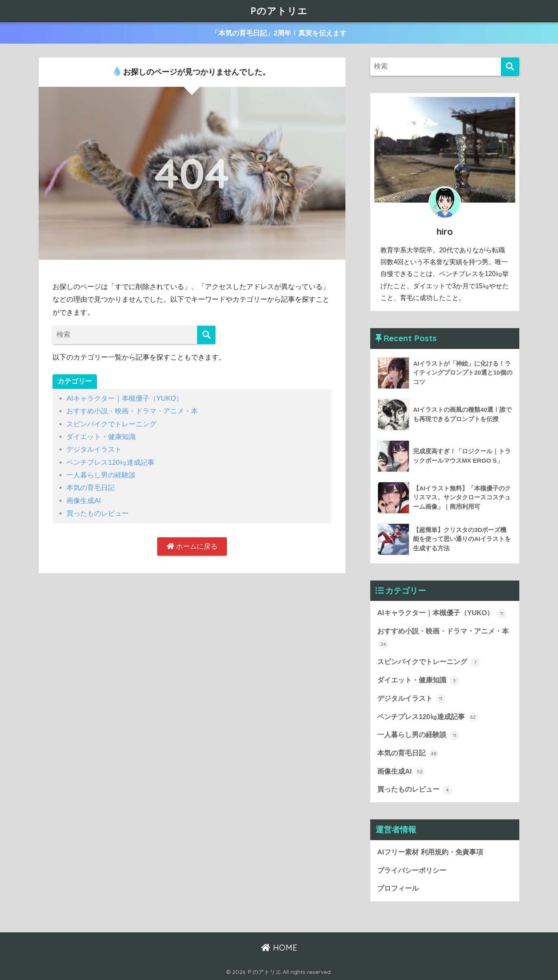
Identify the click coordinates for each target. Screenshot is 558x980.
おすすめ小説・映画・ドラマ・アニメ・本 (132, 411)
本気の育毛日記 (91, 488)
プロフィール (398, 888)
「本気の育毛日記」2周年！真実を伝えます (279, 33)
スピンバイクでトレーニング (111, 424)
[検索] (206, 335)
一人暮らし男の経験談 (101, 475)
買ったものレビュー (98, 513)
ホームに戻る (192, 546)
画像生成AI (83, 501)
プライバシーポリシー (412, 871)
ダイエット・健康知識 (101, 437)
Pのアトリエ (279, 11)
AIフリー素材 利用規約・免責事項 (430, 852)
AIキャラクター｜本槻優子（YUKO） (125, 398)
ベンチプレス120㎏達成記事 (110, 462)
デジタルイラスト (94, 449)
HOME (279, 948)
